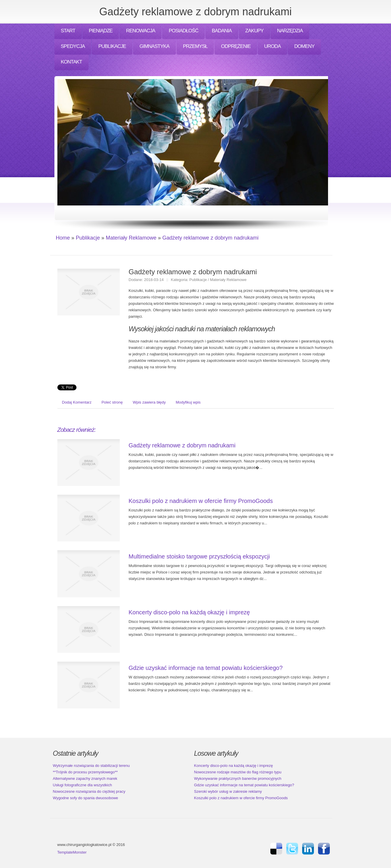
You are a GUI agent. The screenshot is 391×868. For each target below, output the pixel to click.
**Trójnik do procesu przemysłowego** (85, 772)
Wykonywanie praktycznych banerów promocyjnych (238, 778)
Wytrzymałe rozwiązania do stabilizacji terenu (91, 766)
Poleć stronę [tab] (112, 402)
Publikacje (88, 238)
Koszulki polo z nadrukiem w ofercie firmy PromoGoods (201, 501)
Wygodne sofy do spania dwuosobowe (86, 798)
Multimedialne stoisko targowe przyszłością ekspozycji (199, 556)
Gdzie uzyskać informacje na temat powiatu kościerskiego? (206, 668)
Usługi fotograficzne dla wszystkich (83, 785)
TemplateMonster (72, 852)
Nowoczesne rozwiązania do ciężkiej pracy (89, 791)
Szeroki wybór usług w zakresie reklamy (228, 791)
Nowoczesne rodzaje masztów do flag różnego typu (238, 772)
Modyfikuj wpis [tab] (188, 402)
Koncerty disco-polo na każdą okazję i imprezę (189, 612)
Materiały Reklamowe (131, 238)
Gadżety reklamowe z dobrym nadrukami (211, 238)
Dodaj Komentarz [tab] (77, 402)
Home (63, 238)
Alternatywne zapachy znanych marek (85, 778)
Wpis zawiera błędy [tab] (149, 402)
